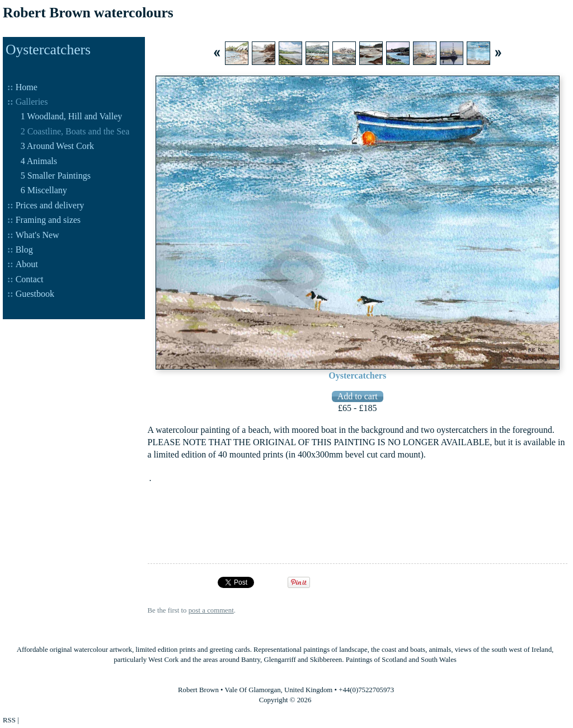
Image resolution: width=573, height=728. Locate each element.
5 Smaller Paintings (56, 176)
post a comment (211, 610)
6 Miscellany (44, 190)
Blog (24, 249)
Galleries (32, 102)
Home (27, 87)
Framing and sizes (48, 220)
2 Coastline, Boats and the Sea (75, 131)
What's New (37, 235)
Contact (30, 279)
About (27, 264)
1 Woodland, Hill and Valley (72, 116)
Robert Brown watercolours (88, 13)
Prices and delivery (50, 205)
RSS (9, 720)
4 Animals (39, 161)
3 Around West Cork (57, 146)
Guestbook (35, 294)
